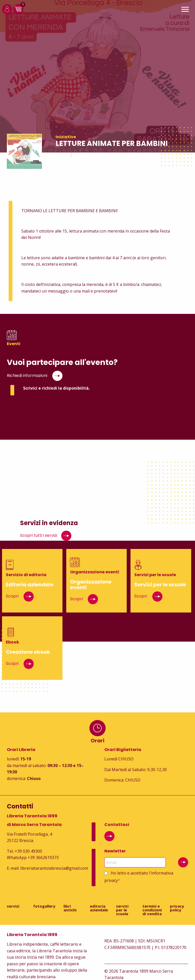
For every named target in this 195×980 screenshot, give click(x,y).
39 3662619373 (44, 857)
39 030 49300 (30, 851)
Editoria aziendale (99, 908)
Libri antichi (70, 908)
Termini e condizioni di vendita (152, 910)
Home (61, 155)
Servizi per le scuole (122, 910)
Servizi (13, 906)
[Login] (7, 13)
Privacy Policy (177, 908)
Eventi (82, 155)
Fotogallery (44, 906)
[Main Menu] (185, 10)
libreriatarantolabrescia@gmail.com (54, 868)
